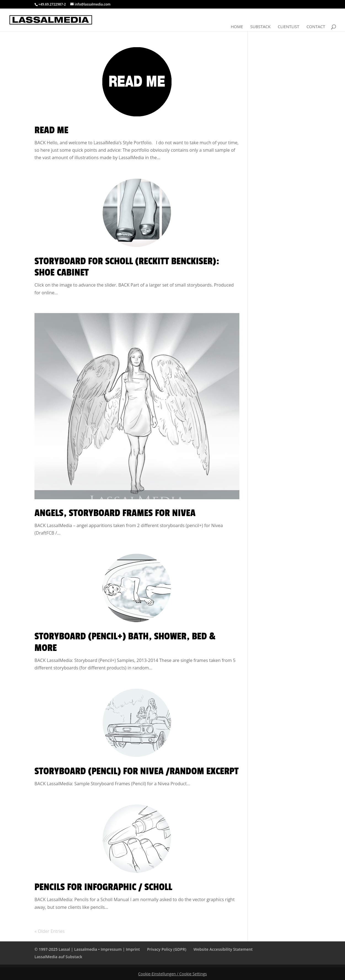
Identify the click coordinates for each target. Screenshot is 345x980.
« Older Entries (50, 931)
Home (237, 27)
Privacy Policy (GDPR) (167, 949)
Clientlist (288, 27)
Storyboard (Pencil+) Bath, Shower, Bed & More (125, 642)
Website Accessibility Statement (223, 949)
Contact (316, 27)
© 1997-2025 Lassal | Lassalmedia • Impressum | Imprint (87, 949)
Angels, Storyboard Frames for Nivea (115, 513)
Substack (260, 27)
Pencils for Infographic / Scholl (103, 887)
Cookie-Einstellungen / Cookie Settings (172, 974)
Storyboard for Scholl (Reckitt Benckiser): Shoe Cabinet (127, 267)
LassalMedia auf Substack (58, 957)
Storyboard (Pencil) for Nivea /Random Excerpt (137, 771)
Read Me (51, 130)
